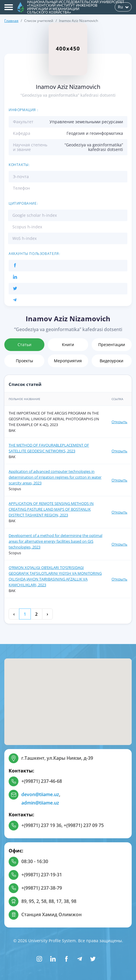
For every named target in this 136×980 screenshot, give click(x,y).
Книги (68, 345)
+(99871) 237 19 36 (41, 825)
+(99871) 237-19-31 (42, 875)
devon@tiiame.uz (40, 794)
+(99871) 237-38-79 (42, 888)
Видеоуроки (112, 361)
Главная (11, 21)
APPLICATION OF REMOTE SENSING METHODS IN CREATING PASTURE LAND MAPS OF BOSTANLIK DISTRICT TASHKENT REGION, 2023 (51, 509)
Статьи (24, 345)
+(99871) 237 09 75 (84, 825)
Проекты (24, 361)
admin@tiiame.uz (40, 803)
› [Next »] (47, 614)
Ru (123, 7)
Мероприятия (68, 361)
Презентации (112, 345)
